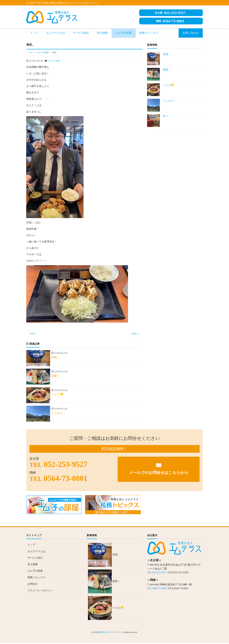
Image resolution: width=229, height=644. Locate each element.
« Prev (32, 333)
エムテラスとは (56, 33)
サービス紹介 (81, 33)
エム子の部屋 (124, 33)
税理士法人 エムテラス (110, 633)
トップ (34, 33)
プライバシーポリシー (40, 591)
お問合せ (33, 585)
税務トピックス (149, 33)
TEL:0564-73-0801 (157, 589)
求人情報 (102, 33)
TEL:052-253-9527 (157, 573)
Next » (135, 333)
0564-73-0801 (170, 21)
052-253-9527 (170, 13)
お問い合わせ (191, 33)
